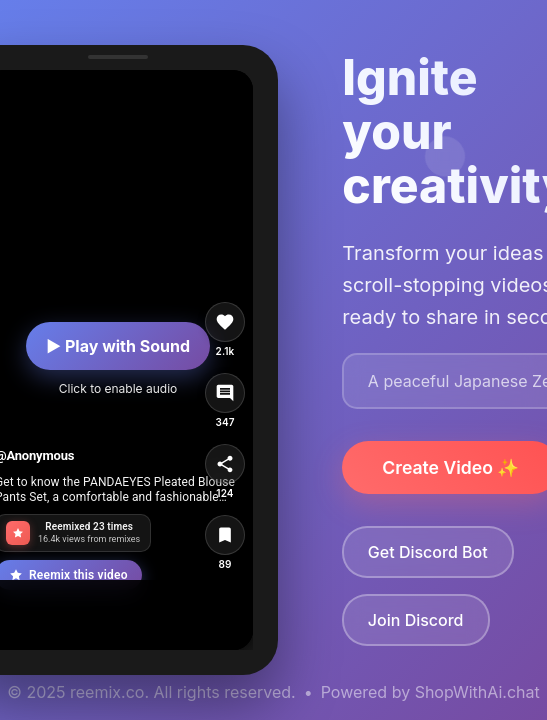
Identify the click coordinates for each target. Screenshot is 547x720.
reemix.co (107, 692)
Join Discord (416, 620)
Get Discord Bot (428, 552)
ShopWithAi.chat (477, 692)
